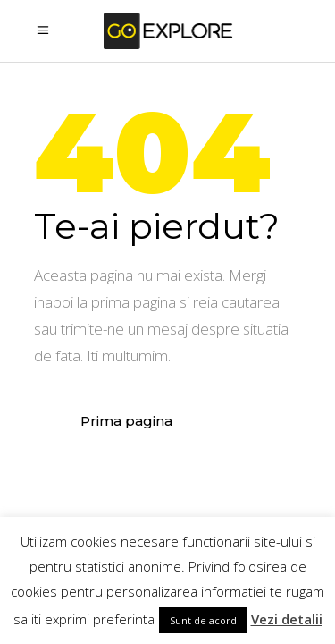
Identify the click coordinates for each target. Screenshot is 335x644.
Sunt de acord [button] (203, 620)
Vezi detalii (287, 619)
